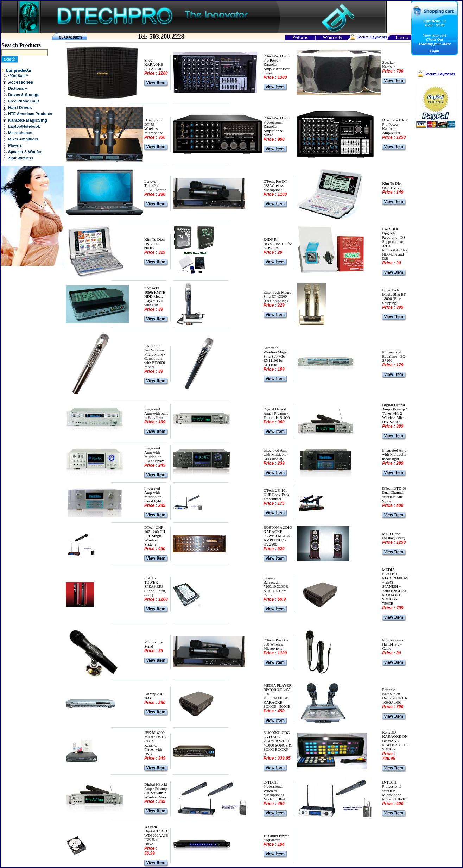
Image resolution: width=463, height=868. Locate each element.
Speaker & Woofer (25, 152)
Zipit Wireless (21, 158)
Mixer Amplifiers (23, 139)
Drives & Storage (24, 95)
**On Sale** (18, 76)
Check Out (435, 39)
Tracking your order (435, 44)
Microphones (20, 133)
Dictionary (18, 88)
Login (435, 51)
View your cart (435, 35)
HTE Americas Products (30, 114)
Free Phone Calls (24, 101)
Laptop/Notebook (24, 126)
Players (15, 145)
